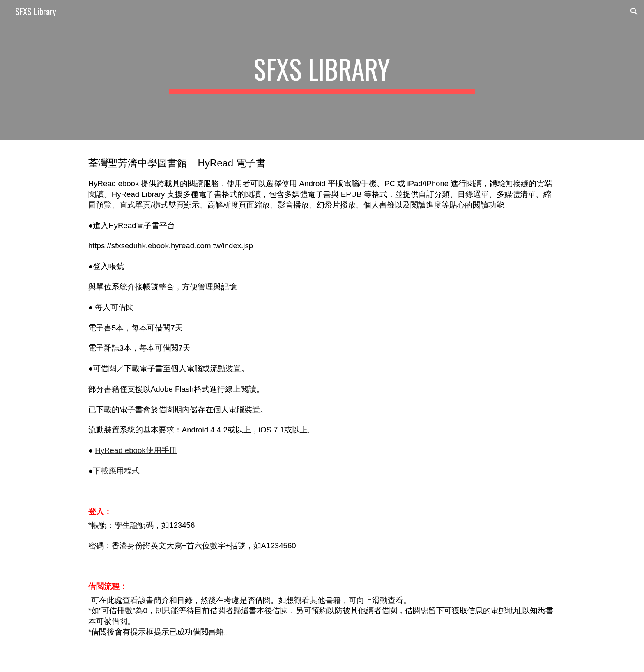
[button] (634, 12)
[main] (322, 70)
